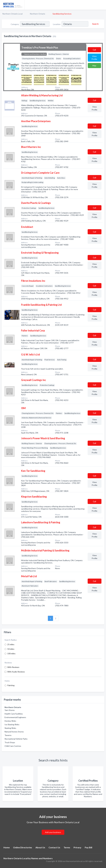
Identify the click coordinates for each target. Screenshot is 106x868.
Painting (11, 685)
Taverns (8, 735)
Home (7, 847)
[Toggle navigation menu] (102, 5)
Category (15, 24)
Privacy (77, 847)
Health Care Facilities (14, 714)
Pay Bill (88, 847)
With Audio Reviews (16, 672)
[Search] (95, 24)
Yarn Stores (10, 710)
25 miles (11, 644)
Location (57, 24)
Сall (94, 50)
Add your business (53, 832)
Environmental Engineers (15, 717)
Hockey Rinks (10, 721)
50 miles (11, 649)
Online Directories (23, 847)
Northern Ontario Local (12, 14)
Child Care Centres (13, 746)
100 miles (11, 653)
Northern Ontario (38, 14)
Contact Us (54, 847)
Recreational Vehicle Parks (16, 739)
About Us (40, 847)
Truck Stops (10, 742)
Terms (67, 847)
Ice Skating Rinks (12, 724)
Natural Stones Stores (14, 732)
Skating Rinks (10, 728)
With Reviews (13, 667)
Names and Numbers (42, 858)
